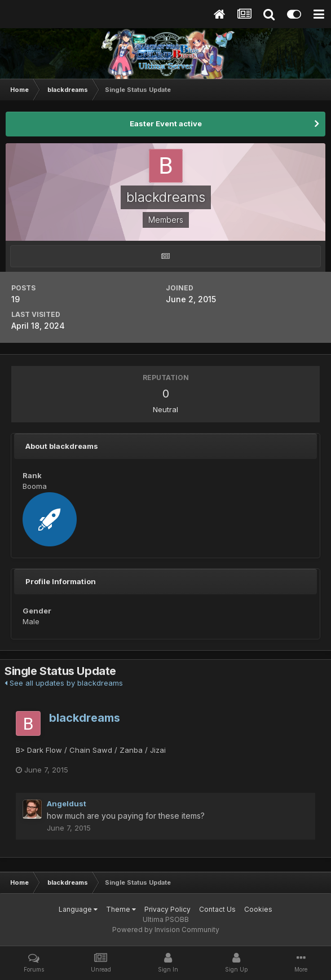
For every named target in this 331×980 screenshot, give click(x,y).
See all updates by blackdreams (64, 683)
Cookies (258, 909)
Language (78, 909)
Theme (121, 909)
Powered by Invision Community (166, 930)
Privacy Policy (167, 909)
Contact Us (217, 909)
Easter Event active (166, 123)
